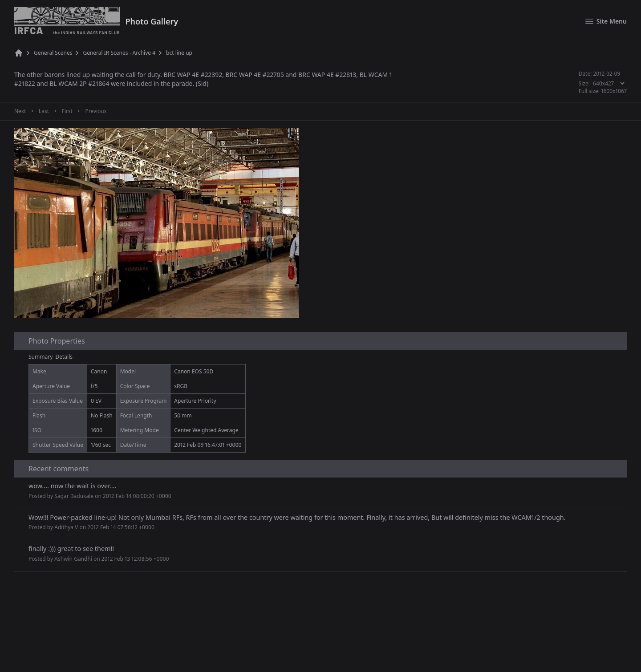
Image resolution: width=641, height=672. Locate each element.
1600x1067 (614, 91)
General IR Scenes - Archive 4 (119, 53)
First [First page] (67, 111)
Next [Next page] (20, 111)
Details (64, 357)
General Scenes (53, 53)
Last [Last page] (44, 111)
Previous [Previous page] (96, 111)
